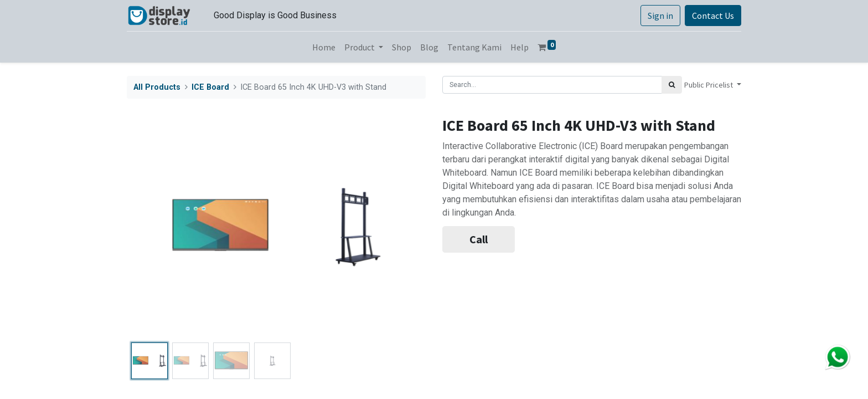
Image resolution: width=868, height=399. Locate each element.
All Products (157, 87)
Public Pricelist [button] (709, 85)
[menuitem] (324, 47)
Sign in (660, 16)
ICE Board (210, 87)
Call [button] (479, 239)
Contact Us (713, 16)
